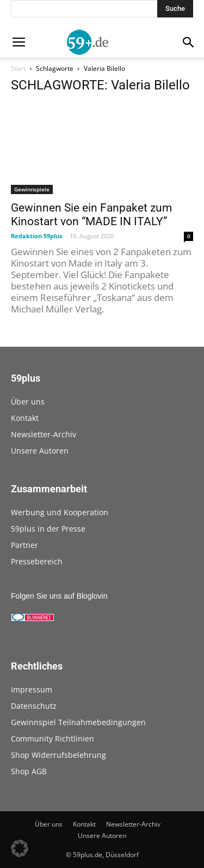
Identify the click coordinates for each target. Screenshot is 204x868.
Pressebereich (37, 561)
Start (18, 68)
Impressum (32, 689)
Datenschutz (34, 706)
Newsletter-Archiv (44, 434)
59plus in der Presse (48, 529)
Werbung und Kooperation (60, 512)
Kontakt (25, 418)
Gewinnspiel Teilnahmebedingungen (78, 722)
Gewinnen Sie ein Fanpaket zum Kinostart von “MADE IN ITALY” (91, 215)
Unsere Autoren (40, 451)
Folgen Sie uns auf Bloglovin (59, 596)
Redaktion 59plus (36, 236)
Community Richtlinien (52, 739)
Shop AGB (29, 771)
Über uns (28, 402)
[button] (20, 848)
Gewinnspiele (32, 189)
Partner (24, 545)
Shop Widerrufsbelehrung (58, 755)
